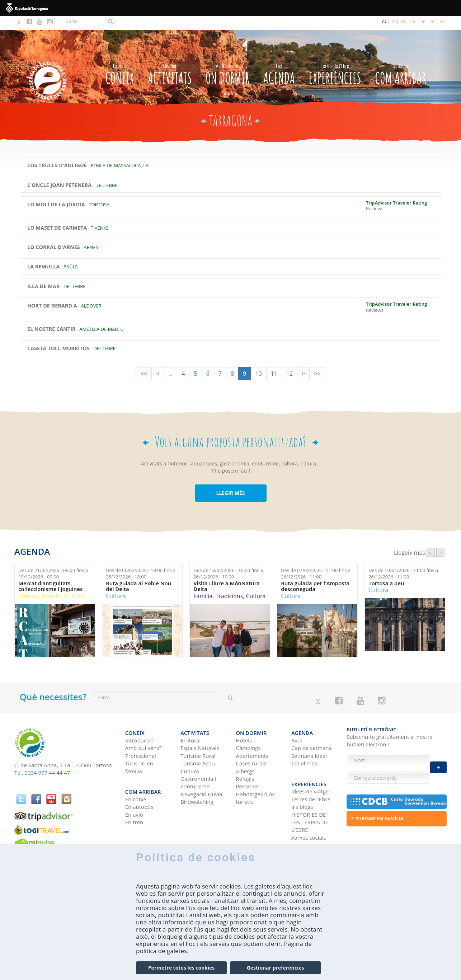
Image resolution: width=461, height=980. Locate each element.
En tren (134, 801)
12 (290, 359)
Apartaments (252, 738)
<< (144, 359)
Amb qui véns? (143, 730)
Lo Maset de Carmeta (57, 214)
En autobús (139, 786)
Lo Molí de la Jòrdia (56, 191)
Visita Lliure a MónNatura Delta (227, 572)
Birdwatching (197, 784)
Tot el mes (304, 746)
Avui (297, 723)
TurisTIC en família (139, 749)
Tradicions (229, 582)
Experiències (335, 58)
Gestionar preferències (276, 968)
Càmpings (248, 730)
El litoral (190, 723)
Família (52, 582)
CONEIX (120, 58)
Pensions (247, 769)
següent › (441, 538)
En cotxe (136, 778)
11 (274, 359)
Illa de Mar (43, 272)
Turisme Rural (198, 738)
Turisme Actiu (198, 746)
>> (317, 359)
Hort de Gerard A (52, 292)
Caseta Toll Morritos (58, 334)
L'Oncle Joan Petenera (59, 171)
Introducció (139, 723)
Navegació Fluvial (202, 777)
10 (258, 359)
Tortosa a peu (386, 569)
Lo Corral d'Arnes (54, 233)
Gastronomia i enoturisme (198, 765)
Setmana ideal (309, 738)
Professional (141, 738)
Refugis (245, 761)
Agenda (279, 58)
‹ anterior (430, 538)
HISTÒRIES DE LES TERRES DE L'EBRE (310, 801)
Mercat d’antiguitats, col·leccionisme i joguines (50, 572)
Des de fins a (53, 560)
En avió (134, 793)
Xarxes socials (309, 816)
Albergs (245, 753)
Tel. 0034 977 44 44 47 (42, 759)
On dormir (227, 58)
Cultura (75, 582)
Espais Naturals (200, 730)
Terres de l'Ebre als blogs (311, 782)
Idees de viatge (310, 770)
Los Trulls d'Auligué (57, 151)
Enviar (438, 763)
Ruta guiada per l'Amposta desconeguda (315, 572)
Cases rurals (251, 746)
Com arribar (401, 58)
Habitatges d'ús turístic (255, 780)
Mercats (29, 582)
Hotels (244, 723)
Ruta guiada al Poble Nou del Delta (138, 572)
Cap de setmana (312, 730)
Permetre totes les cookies (181, 968)
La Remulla (43, 253)
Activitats (170, 58)
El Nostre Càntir (51, 315)
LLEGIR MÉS (230, 479)
